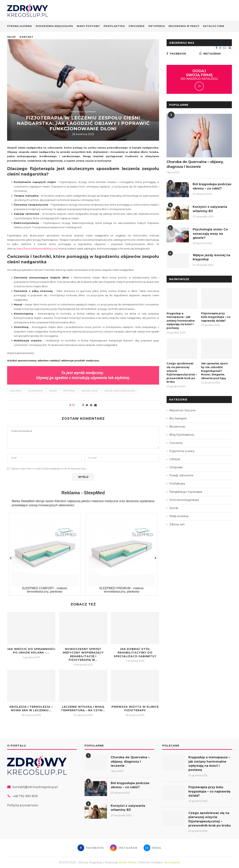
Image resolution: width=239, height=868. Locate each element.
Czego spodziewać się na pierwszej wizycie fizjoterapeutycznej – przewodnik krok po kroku (182, 373)
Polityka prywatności (23, 805)
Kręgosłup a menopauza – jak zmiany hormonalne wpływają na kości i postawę (181, 321)
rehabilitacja (90, 391)
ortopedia (69, 391)
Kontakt (26, 37)
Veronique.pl (172, 862)
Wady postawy (88, 26)
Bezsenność (177, 427)
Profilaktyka (114, 26)
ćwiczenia (16, 391)
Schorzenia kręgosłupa (54, 26)
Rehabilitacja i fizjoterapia (83, 112)
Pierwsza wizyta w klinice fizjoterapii (135, 709)
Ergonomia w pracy (184, 26)
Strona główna (20, 26)
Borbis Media (127, 862)
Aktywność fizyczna (182, 410)
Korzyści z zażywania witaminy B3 (210, 209)
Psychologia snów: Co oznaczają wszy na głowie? (210, 234)
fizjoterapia (35, 391)
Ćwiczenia (137, 26)
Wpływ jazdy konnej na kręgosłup (211, 257)
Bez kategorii (178, 418)
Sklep (11, 37)
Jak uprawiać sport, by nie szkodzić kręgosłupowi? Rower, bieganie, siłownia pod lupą (215, 371)
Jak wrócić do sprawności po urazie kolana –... (31, 651)
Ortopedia (157, 26)
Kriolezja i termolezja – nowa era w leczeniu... (31, 709)
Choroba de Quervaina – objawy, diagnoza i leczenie (195, 164)
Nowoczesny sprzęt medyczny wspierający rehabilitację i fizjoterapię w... (83, 655)
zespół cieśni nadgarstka (120, 391)
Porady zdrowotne (181, 475)
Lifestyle (175, 459)
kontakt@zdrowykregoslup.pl (35, 787)
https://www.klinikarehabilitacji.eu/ (37, 249)
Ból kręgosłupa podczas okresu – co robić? (212, 186)
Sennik (174, 508)
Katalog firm (214, 26)
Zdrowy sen (177, 524)
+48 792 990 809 (25, 796)
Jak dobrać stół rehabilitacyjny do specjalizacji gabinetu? (135, 653)
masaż (53, 391)
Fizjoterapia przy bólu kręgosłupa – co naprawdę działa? (216, 317)
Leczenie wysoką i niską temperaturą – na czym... (83, 709)
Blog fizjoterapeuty (182, 435)
